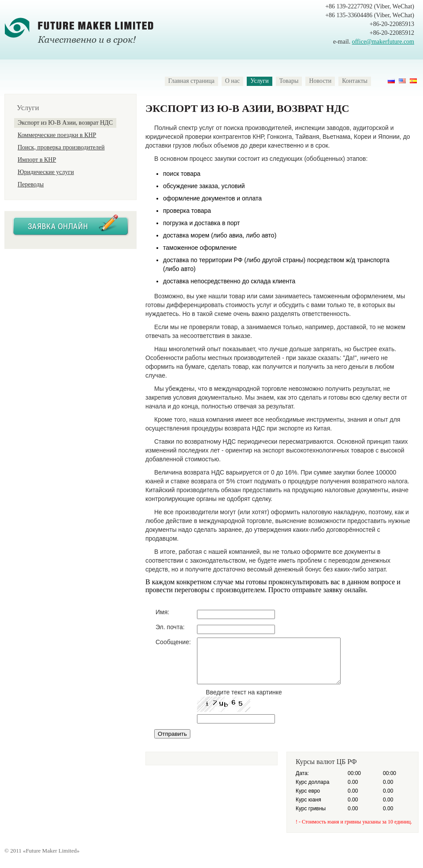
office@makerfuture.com (383, 42)
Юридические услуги (46, 172)
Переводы (31, 184)
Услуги (260, 81)
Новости (320, 81)
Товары (289, 81)
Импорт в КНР (37, 160)
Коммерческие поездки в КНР (57, 135)
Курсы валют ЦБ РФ (326, 762)
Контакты (355, 81)
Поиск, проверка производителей (61, 147)
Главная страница (191, 81)
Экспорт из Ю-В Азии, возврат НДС (65, 123)
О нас (233, 81)
